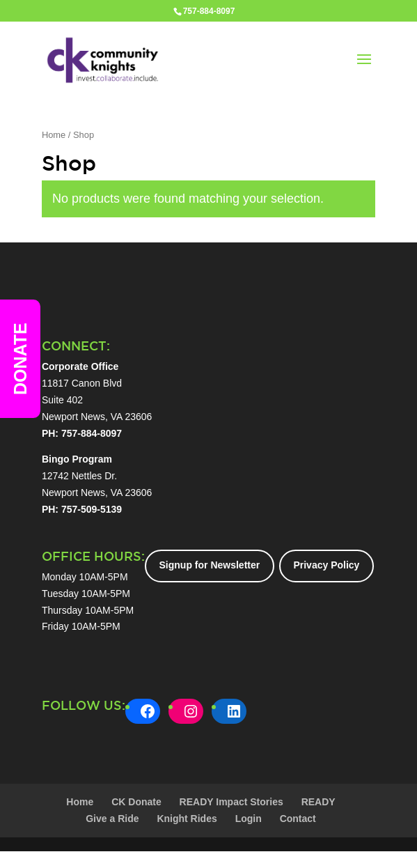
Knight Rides (187, 819)
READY (318, 802)
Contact (298, 819)
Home (54, 135)
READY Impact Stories (231, 802)
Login (249, 819)
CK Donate (136, 802)
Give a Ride (112, 819)
